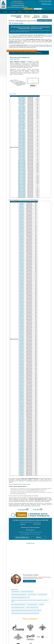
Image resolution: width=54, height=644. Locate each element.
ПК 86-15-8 (22, 464)
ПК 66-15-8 (22, 399)
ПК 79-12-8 (22, 443)
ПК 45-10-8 (22, 308)
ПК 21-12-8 (22, 209)
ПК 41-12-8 (22, 293)
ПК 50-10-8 (22, 329)
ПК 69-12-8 (22, 411)
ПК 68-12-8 (22, 406)
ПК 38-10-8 (22, 279)
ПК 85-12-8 (22, 460)
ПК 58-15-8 (22, 366)
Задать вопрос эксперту (29, 581)
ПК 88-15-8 (22, 469)
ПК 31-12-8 (22, 251)
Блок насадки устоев (42, 594)
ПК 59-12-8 (22, 368)
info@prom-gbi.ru (46, 4)
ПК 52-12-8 (22, 339)
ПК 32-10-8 (22, 254)
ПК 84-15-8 (22, 458)
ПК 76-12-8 (22, 434)
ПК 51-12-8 (22, 335)
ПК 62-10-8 (22, 380)
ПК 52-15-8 (22, 340)
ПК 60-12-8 (22, 373)
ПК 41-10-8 (22, 291)
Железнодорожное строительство (19, 594)
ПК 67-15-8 (22, 404)
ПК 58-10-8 (22, 363)
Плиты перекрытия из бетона (18, 607)
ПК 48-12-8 (22, 322)
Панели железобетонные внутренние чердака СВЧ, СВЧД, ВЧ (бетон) (26, 610)
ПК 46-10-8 (22, 312)
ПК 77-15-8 (22, 439)
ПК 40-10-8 (22, 287)
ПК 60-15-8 (22, 374)
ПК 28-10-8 (22, 237)
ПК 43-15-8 (22, 303)
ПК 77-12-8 (22, 437)
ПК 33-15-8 (22, 261)
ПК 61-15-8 (22, 378)
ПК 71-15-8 (22, 420)
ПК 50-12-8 (22, 331)
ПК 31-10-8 (22, 249)
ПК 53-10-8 (22, 342)
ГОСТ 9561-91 (32, 51)
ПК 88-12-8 (22, 468)
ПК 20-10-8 (22, 203)
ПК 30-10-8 (22, 245)
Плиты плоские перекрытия (27, 591)
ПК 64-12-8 (22, 390)
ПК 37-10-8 (22, 275)
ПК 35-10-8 (22, 266)
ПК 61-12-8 (22, 377)
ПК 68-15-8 (22, 408)
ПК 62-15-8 (22, 382)
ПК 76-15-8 (22, 436)
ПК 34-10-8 (22, 262)
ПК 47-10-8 (22, 317)
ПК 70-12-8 (22, 415)
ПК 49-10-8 (22, 325)
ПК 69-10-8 (22, 409)
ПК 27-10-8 (22, 233)
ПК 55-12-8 (22, 352)
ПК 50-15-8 (22, 332)
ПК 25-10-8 (22, 224)
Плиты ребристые (15, 591)
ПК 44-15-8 (22, 307)
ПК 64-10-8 (22, 388)
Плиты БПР (41, 604)
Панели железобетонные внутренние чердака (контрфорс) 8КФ (25, 613)
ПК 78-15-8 (22, 441)
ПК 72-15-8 (22, 425)
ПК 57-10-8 (22, 359)
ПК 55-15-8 (22, 353)
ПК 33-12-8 (22, 259)
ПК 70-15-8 (22, 416)
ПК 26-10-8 (22, 228)
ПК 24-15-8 (22, 223)
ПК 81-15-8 (22, 450)
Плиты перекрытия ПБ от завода (19, 604)
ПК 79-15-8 (22, 444)
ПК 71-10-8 (22, 418)
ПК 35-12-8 (22, 268)
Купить (39, 537)
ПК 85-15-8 (22, 461)
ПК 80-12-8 (22, 446)
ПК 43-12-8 (22, 301)
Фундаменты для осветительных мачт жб (20, 597)
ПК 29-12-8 (22, 242)
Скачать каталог (13, 94)
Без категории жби (32, 594)
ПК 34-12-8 (22, 263)
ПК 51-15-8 (22, 336)
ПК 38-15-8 (22, 282)
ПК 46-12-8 (22, 314)
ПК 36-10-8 (22, 270)
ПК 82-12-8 (22, 451)
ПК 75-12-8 (22, 432)
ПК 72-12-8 (22, 423)
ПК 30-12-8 (22, 247)
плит (21, 53)
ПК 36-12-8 (22, 272)
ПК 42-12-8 (22, 297)
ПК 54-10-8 (22, 346)
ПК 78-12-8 (22, 440)
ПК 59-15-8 (22, 370)
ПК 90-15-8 (22, 475)
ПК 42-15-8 (22, 298)
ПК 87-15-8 (22, 467)
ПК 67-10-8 (22, 401)
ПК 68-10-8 (22, 405)
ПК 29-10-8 (22, 241)
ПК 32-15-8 (22, 256)
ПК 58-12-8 (22, 364)
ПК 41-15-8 (22, 294)
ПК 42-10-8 (22, 296)
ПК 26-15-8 (22, 231)
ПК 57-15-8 (22, 361)
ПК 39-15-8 (22, 286)
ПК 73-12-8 (22, 426)
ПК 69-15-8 (22, 412)
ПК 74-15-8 (22, 430)
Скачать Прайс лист (22, 537)
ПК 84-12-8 (22, 457)
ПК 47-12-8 (22, 318)
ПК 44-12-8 (22, 305)
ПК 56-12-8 (22, 356)
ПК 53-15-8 (22, 345)
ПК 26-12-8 (22, 230)
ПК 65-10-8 (22, 392)
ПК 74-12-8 (22, 429)
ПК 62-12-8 (22, 381)
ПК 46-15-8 (22, 315)
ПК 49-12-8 (22, 326)
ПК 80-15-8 (22, 447)
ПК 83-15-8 (22, 455)
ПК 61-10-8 (22, 375)
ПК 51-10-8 (22, 333)
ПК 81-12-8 (22, 448)
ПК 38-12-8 (22, 280)
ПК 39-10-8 (22, 283)
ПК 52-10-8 (22, 338)
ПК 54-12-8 (22, 347)
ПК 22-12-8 (22, 213)
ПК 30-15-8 (22, 248)
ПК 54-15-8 (22, 349)
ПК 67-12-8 (22, 402)
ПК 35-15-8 (22, 269)
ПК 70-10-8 (22, 413)
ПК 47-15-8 (22, 319)
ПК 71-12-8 (22, 419)
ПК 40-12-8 (22, 289)
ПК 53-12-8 (22, 343)
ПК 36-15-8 (22, 273)
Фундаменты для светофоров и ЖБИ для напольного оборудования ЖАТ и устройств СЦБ (30, 601)
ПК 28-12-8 (22, 238)
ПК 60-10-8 (22, 371)
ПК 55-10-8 (22, 350)
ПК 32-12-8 (22, 255)
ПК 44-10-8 (22, 304)
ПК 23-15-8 (22, 219)
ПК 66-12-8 (22, 398)
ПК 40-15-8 (22, 290)
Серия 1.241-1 (26, 51)
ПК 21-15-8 (22, 210)
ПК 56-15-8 (22, 357)
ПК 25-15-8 (22, 227)
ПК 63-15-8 (22, 387)
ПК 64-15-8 (22, 391)
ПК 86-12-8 (22, 462)
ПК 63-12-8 (22, 385)
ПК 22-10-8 (22, 212)
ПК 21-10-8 (22, 207)
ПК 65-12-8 (22, 394)
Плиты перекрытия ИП (32, 604)
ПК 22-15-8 (22, 214)
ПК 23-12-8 (22, 217)
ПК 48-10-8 (22, 321)
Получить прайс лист (45, 20)
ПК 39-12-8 (22, 284)
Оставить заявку (28, 9)
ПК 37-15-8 (22, 277)
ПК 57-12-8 (22, 360)
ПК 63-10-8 (22, 384)
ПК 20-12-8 (22, 205)
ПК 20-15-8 (22, 206)
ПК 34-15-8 (22, 265)
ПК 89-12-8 (22, 471)
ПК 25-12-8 (22, 226)
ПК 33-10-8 (22, 258)
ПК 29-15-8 (22, 244)
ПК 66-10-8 (22, 397)
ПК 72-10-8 (22, 422)
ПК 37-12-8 (22, 276)
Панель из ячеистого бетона (32, 607)
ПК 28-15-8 (22, 240)
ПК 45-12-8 (22, 310)
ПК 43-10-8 (22, 300)
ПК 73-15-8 (22, 427)
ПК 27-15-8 (22, 235)
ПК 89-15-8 (22, 472)
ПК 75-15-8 (22, 433)
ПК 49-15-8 (22, 328)
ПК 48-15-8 (22, 324)
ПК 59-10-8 (22, 367)
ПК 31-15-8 (22, 252)
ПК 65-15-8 (22, 395)
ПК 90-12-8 (22, 474)
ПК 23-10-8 (22, 216)
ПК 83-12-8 (22, 454)
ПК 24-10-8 (22, 220)
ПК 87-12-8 (22, 465)
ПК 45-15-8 (22, 311)
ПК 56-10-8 (22, 354)
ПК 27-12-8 (22, 234)
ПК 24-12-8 (22, 221)
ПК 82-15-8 (22, 453)
